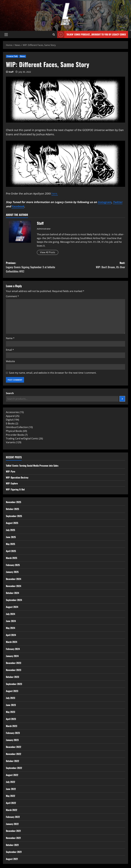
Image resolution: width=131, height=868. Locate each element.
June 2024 (11, 621)
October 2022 (12, 761)
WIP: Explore (12, 483)
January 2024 (12, 656)
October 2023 (12, 677)
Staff (11, 72)
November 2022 (13, 754)
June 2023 (11, 705)
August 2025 (12, 523)
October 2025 (12, 509)
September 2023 (14, 684)
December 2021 (13, 831)
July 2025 (10, 530)
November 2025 (13, 502)
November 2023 (13, 670)
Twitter (118, 202)
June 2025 (11, 537)
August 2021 (12, 859)
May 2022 (10, 796)
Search (10, 393)
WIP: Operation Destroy (17, 477)
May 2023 (10, 712)
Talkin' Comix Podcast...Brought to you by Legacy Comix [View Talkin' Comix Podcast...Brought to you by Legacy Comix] (91, 34)
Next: (95, 265)
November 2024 (13, 586)
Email (10, 350)
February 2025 (13, 565)
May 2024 (10, 628)
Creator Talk (12, 56)
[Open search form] (54, 35)
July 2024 (10, 614)
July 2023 (10, 698)
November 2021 (13, 838)
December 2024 (13, 579)
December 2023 (13, 663)
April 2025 (11, 551)
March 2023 (12, 726)
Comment (12, 296)
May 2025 (10, 544)
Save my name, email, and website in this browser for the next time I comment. (53, 373)
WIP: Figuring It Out (15, 489)
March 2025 (12, 558)
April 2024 (11, 635)
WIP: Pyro (11, 471)
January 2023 (12, 740)
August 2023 (12, 691)
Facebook (18, 206)
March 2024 (12, 642)
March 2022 (12, 810)
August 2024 (12, 607)
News (22, 56)
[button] (6, 35)
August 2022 (12, 775)
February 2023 (13, 733)
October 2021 (12, 845)
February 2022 (13, 817)
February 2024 (13, 649)
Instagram (105, 202)
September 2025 (14, 516)
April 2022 (11, 803)
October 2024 (12, 593)
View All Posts (48, 252)
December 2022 (13, 747)
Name (10, 338)
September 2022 (14, 768)
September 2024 (14, 600)
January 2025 (12, 572)
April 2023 (11, 719)
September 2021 (14, 852)
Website (10, 361)
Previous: (36, 267)
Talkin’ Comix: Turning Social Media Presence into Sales (32, 466)
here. (55, 194)
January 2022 (12, 824)
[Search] (122, 399)
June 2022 (11, 789)
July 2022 (10, 782)
